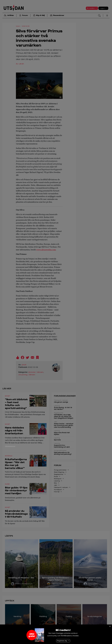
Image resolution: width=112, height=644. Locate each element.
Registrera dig (62, 641)
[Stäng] (110, 626)
